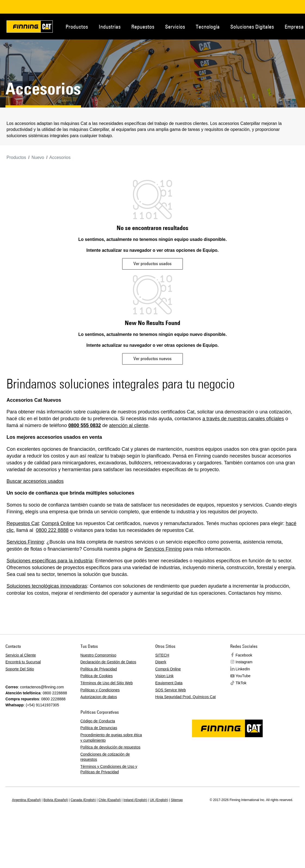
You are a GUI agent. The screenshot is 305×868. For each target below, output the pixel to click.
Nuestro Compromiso (98, 655)
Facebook (244, 655)
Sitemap (177, 800)
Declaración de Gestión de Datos (108, 662)
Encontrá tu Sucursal (23, 662)
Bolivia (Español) (56, 800)
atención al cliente (129, 425)
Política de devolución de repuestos (111, 747)
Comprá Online (58, 523)
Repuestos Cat (23, 523)
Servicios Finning (25, 542)
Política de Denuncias (99, 728)
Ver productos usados (152, 263)
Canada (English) (83, 800)
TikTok (241, 683)
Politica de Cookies (97, 676)
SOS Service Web (171, 690)
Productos (77, 27)
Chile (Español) (110, 800)
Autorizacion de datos (99, 697)
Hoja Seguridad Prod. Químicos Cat (186, 697)
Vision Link (164, 676)
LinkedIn (243, 669)
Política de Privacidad (99, 669)
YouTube (243, 676)
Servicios (175, 27)
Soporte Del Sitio (20, 669)
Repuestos (143, 27)
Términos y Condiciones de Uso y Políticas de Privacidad (109, 769)
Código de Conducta (98, 721)
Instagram (244, 662)
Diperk (161, 662)
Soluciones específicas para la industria (49, 561)
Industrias (110, 27)
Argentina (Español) (26, 800)
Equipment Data (169, 683)
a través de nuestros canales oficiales (243, 419)
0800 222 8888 (52, 530)
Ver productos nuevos (152, 358)
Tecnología (208, 27)
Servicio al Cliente (21, 655)
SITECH (162, 655)
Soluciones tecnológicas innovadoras (47, 586)
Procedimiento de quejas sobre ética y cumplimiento (111, 738)
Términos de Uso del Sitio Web (107, 683)
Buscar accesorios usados (35, 481)
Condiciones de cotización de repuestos (105, 757)
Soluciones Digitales (252, 27)
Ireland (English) (135, 800)
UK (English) (159, 800)
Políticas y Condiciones (100, 690)
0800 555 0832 (85, 425)
